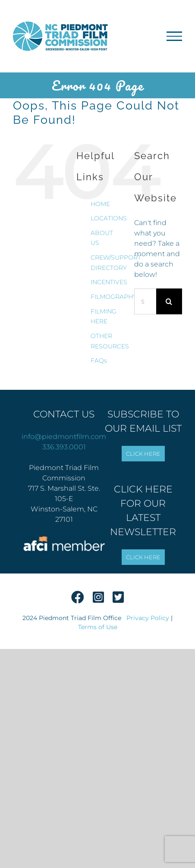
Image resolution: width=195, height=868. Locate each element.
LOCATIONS (109, 218)
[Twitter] (118, 600)
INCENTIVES (109, 282)
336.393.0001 (64, 447)
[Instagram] (98, 600)
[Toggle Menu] (174, 36)
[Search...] (145, 301)
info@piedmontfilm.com (64, 437)
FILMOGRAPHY (114, 297)
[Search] (169, 301)
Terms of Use (98, 627)
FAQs (99, 360)
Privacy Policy (148, 618)
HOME (100, 204)
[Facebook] (78, 600)
